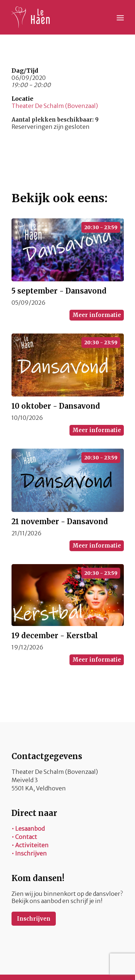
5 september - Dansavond (59, 291)
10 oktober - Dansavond (56, 406)
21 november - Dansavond (60, 521)
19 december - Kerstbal (55, 636)
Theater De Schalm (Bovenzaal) (55, 106)
